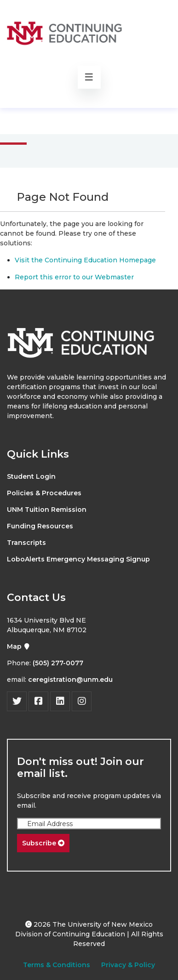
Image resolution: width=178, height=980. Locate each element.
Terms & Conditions (57, 965)
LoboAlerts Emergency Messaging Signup (78, 559)
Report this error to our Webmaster (74, 277)
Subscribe (43, 843)
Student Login (31, 476)
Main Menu (40, 121)
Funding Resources (40, 526)
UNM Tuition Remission (47, 510)
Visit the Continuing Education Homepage (85, 260)
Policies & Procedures (44, 493)
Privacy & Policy (128, 965)
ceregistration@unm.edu (70, 680)
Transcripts (26, 543)
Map (19, 646)
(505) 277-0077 (58, 663)
